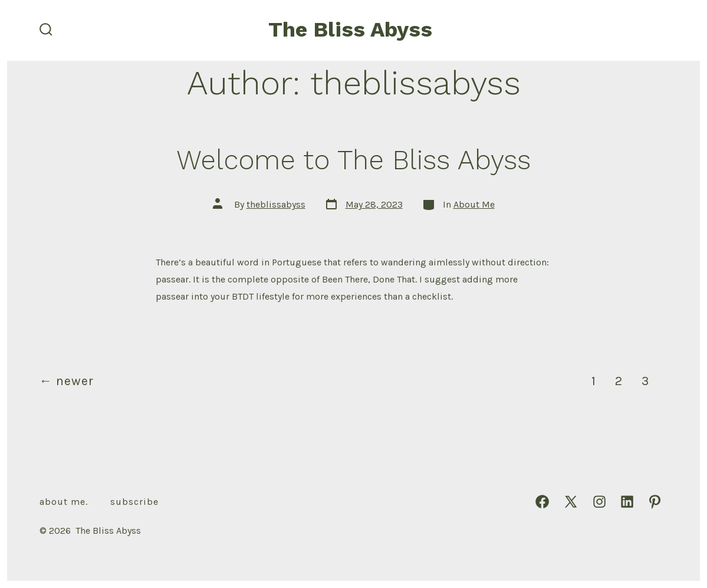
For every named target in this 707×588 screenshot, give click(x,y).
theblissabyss (276, 204)
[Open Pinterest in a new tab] (655, 502)
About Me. (64, 502)
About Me (474, 204)
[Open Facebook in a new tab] (542, 502)
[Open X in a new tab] (571, 502)
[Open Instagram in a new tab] (599, 502)
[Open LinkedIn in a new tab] (627, 502)
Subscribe (134, 502)
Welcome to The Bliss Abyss (353, 160)
